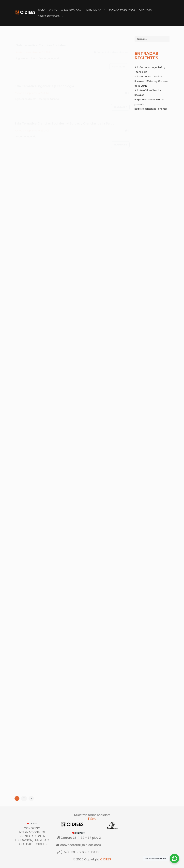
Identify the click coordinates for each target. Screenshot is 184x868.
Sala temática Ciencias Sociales (41, 42)
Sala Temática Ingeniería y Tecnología (44, 83)
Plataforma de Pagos (122, 10)
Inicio (41, 10)
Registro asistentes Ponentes (151, 109)
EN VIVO (53, 10)
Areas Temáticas (71, 10)
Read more (119, 63)
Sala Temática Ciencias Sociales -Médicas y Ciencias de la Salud (65, 120)
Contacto (146, 10)
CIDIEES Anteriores (49, 16)
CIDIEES (106, 859)
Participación (93, 10)
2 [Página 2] (24, 798)
